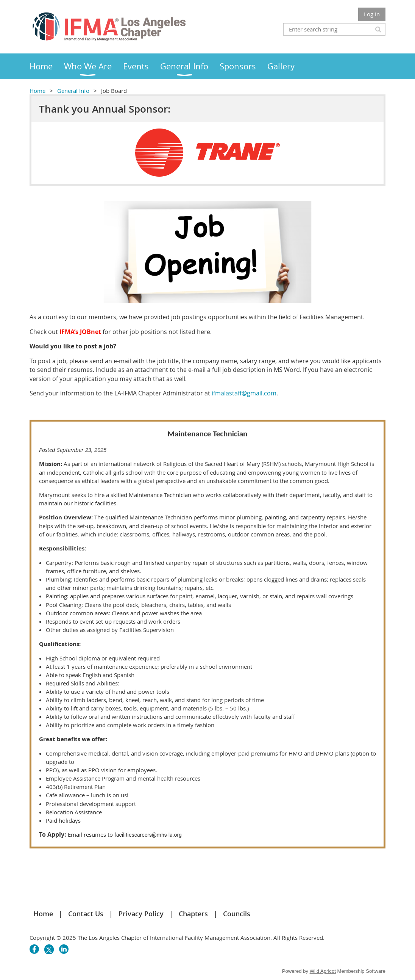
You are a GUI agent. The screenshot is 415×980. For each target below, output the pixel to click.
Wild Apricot (323, 971)
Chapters (193, 914)
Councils (237, 914)
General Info (73, 91)
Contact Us (86, 914)
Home (37, 91)
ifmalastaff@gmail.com (244, 393)
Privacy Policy (141, 914)
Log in (372, 14)
